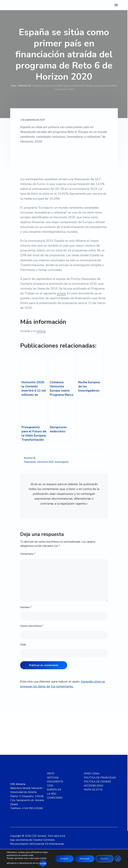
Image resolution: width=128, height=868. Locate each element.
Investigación (62, 462)
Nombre (26, 607)
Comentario (28, 554)
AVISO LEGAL (92, 773)
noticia (41, 331)
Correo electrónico (32, 626)
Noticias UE (25, 86)
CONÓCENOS (55, 798)
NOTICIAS (53, 778)
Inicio (13, 86)
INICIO (51, 773)
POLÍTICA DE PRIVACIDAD (100, 778)
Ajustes (104, 859)
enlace (61, 293)
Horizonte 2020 (45, 462)
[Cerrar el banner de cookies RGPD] (118, 859)
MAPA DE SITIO (93, 790)
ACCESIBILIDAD (93, 786)
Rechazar (84, 859)
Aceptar (63, 859)
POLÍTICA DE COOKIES (97, 782)
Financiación (30, 462)
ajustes (43, 863)
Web (23, 645)
